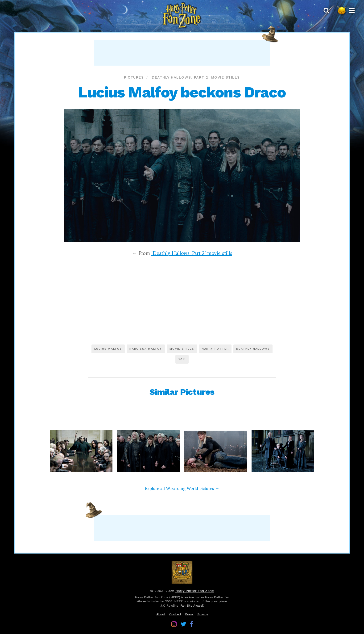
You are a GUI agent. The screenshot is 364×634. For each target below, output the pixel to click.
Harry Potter (215, 349)
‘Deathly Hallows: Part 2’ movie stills (195, 77)
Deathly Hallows (253, 349)
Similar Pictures (182, 392)
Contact (175, 614)
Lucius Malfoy (108, 349)
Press (189, 614)
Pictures (134, 77)
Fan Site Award (192, 606)
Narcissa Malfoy (146, 349)
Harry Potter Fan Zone (195, 591)
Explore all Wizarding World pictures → (182, 488)
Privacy (203, 614)
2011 (182, 359)
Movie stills (182, 349)
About (161, 614)
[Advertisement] (182, 53)
